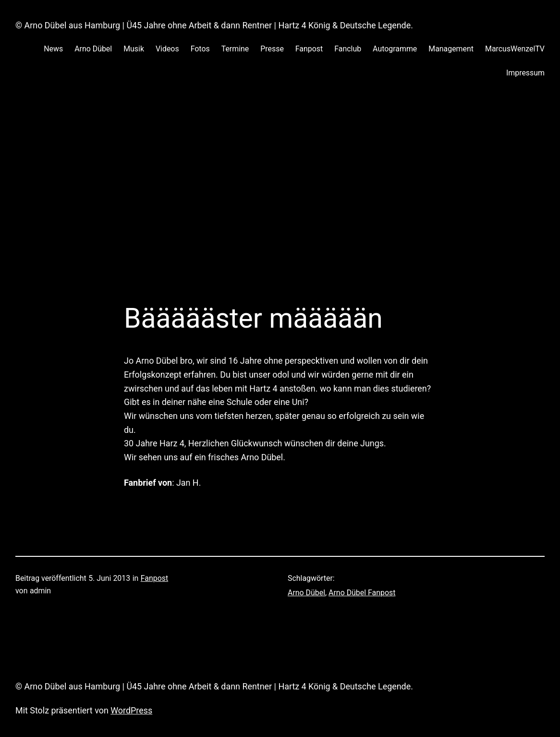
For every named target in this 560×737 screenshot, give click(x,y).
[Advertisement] (280, 200)
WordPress (131, 710)
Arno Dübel (306, 593)
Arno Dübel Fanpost (362, 593)
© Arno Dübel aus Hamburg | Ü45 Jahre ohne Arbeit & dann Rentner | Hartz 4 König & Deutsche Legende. (214, 25)
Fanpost (154, 578)
